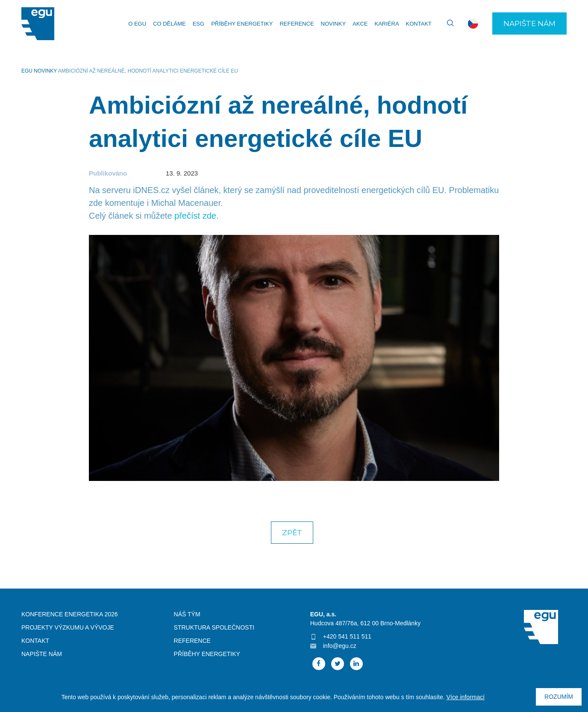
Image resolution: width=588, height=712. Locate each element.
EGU (27, 71)
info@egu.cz (340, 646)
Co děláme (169, 24)
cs (473, 23)
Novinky (334, 24)
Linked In (356, 664)
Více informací (466, 697)
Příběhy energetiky (242, 24)
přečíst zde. (196, 216)
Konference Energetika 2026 (70, 614)
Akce (360, 24)
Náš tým (187, 614)
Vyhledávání (447, 23)
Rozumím (559, 697)
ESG (198, 24)
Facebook (319, 664)
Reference (297, 24)
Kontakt (419, 24)
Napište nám (529, 23)
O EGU (137, 24)
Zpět (292, 533)
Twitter (338, 664)
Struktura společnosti (214, 627)
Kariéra (387, 24)
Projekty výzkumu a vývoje (68, 627)
